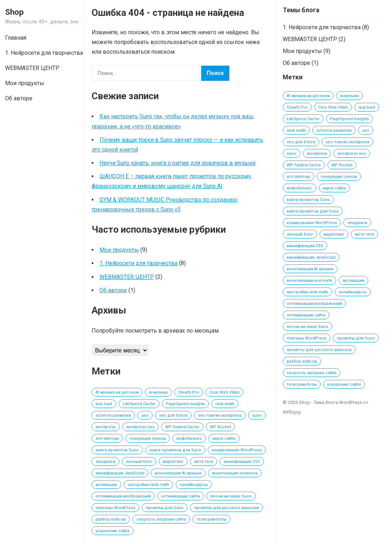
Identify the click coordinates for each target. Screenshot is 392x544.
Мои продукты (119, 250)
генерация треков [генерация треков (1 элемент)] (148, 438)
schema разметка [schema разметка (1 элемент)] (113, 415)
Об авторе (113, 290)
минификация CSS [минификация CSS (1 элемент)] (242, 462)
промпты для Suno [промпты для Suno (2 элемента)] (165, 508)
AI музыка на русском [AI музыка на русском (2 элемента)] (117, 392)
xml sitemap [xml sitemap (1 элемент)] (107, 438)
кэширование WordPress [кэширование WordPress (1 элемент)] (237, 450)
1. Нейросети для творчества (138, 263)
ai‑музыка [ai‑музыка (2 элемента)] (158, 392)
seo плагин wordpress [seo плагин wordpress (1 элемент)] (220, 415)
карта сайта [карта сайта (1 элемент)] (224, 438)
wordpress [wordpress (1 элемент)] (106, 427)
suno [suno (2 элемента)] (257, 415)
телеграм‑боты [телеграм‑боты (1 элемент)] (212, 519)
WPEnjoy (292, 412)
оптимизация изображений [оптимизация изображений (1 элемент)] (123, 496)
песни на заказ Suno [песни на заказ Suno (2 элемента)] (231, 496)
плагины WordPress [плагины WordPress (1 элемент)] (115, 508)
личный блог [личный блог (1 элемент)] (139, 462)
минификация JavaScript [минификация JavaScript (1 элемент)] (120, 473)
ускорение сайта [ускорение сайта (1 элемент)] (113, 531)
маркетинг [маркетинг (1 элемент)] (173, 462)
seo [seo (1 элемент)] (145, 415)
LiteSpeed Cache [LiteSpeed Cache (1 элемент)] (139, 404)
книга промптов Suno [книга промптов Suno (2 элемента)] (117, 450)
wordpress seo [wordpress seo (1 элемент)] (140, 427)
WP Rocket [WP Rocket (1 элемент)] (220, 427)
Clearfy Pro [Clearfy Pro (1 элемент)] (189, 392)
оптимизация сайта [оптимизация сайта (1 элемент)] (180, 496)
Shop (14, 12)
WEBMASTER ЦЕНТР (127, 277)
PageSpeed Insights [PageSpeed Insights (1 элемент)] (185, 404)
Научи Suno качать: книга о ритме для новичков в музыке (178, 163)
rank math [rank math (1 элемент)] (225, 404)
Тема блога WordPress (338, 402)
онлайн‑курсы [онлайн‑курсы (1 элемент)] (194, 485)
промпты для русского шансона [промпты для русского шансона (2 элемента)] (226, 508)
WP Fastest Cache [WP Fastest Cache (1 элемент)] (182, 427)
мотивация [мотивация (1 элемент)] (106, 485)
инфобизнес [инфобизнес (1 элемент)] (189, 438)
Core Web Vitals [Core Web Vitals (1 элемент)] (224, 392)
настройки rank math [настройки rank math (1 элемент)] (148, 485)
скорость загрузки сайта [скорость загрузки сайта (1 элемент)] (161, 519)
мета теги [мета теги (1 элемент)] (204, 462)
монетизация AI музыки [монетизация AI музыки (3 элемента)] (178, 473)
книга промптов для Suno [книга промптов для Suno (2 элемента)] (175, 450)
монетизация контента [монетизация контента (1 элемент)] (235, 473)
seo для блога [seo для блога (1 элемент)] (173, 415)
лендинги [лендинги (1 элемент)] (105, 462)
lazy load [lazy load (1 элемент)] (104, 404)
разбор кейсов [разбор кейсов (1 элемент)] (111, 519)
